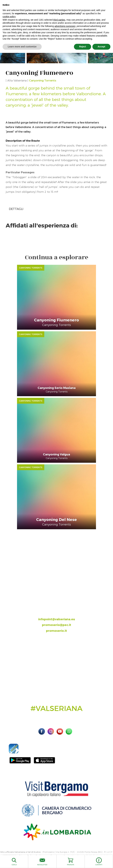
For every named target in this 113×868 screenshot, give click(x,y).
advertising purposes (65, 26)
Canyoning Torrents (43, 80)
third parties (59, 20)
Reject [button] (83, 47)
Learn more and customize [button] (22, 47)
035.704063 (59, 608)
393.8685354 (60, 613)
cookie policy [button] (9, 17)
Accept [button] (101, 47)
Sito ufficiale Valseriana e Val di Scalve (20, 852)
